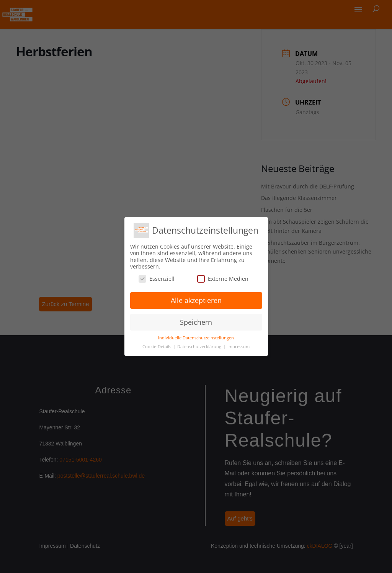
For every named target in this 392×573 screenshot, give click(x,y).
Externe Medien (223, 279)
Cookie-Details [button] (157, 347)
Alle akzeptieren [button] (196, 300)
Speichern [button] (196, 322)
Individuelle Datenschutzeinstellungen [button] (196, 338)
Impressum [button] (238, 347)
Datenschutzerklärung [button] (200, 347)
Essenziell (157, 279)
